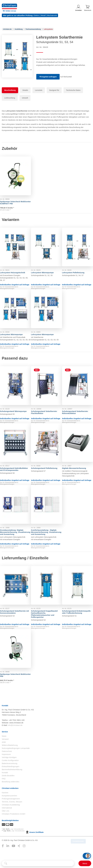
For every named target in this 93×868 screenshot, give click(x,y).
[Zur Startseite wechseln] (9, 5)
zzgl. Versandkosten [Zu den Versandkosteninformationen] (17, 841)
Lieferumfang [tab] (10, 98)
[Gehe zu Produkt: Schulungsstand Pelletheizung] (46, 447)
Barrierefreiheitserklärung (12, 781)
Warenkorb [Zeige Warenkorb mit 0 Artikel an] (88, 8)
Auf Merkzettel (67, 77)
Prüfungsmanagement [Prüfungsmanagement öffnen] (11, 810)
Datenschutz (7, 763)
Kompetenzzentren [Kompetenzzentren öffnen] (9, 807)
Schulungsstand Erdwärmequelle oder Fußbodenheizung (73, 617)
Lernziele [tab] (39, 90)
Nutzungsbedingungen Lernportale (16, 760)
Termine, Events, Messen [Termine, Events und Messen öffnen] (12, 813)
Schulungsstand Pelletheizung (46, 470)
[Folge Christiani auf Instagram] (24, 857)
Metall (43, 15)
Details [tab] (25, 90)
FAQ (4, 790)
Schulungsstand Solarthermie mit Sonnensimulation (15, 616)
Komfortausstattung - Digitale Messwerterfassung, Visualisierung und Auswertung (46, 535)
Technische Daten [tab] (73, 90)
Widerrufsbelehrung (10, 757)
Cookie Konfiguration (10, 772)
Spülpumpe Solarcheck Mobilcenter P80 (12, 681)
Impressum (6, 766)
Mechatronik (52, 15)
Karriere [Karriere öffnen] (5, 804)
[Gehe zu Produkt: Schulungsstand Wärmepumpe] (15, 389)
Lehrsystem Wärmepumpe (44, 269)
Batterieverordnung (10, 775)
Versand (5, 750)
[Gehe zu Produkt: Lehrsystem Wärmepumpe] (46, 246)
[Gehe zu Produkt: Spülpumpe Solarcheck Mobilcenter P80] (15, 656)
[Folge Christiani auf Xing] (19, 857)
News (4, 747)
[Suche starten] (6, 863)
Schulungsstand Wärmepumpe (15, 412)
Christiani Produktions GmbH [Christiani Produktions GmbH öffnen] (13, 825)
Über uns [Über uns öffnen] (6, 822)
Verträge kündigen (9, 769)
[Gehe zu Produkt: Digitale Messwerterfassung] (78, 447)
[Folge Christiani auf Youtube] (13, 857)
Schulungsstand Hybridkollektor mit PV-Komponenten (12, 472)
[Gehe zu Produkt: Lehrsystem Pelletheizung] (78, 246)
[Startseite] (7, 29)
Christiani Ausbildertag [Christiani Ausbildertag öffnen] (11, 816)
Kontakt (5, 784)
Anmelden (78, 8)
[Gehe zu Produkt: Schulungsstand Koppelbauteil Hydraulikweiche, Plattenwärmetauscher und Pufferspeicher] (46, 592)
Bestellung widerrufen (11, 793)
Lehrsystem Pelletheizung (75, 269)
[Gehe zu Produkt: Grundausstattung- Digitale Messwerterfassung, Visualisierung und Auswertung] (15, 510)
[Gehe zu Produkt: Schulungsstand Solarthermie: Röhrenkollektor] (78, 389)
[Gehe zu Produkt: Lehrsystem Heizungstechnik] (15, 246)
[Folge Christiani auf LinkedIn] (8, 857)
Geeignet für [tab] (54, 90)
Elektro (36, 15)
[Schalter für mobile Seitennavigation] (85, 863)
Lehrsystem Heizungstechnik (14, 269)
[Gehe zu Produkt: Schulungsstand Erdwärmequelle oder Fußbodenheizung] (78, 592)
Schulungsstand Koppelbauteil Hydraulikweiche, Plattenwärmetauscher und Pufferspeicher (46, 618)
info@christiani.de (15, 737)
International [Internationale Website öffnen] (7, 819)
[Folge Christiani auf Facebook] (3, 857)
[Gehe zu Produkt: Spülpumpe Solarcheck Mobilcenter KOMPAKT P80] (15, 173)
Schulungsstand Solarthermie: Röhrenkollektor (77, 413)
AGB (4, 754)
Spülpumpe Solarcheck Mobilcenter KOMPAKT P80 (14, 198)
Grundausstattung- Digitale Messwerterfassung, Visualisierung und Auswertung (15, 535)
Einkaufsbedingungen (11, 778)
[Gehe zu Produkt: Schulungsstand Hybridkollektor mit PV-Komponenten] (15, 447)
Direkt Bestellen (8, 787)
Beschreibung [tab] (10, 90)
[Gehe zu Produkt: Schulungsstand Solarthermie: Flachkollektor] (46, 389)
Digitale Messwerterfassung (76, 470)
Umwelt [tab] (25, 98)
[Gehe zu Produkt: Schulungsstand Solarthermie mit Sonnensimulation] (15, 592)
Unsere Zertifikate (35, 844)
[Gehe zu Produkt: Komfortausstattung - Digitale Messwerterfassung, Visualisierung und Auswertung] (46, 510)
